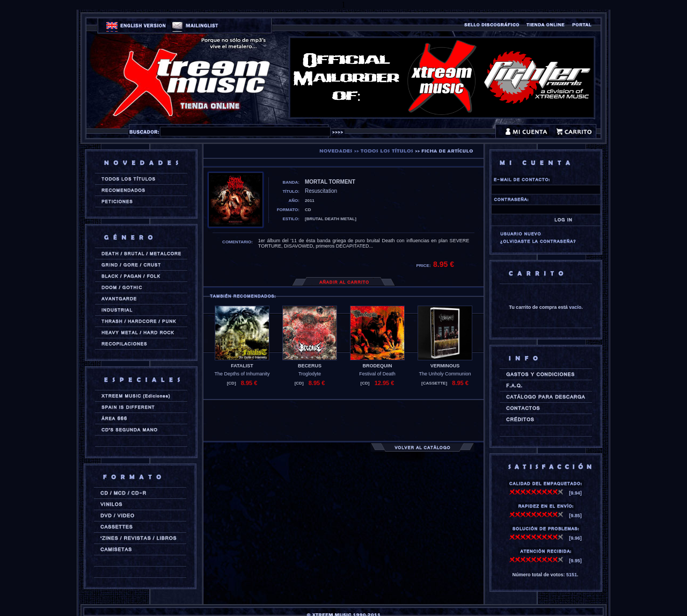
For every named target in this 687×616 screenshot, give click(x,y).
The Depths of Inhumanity (242, 374)
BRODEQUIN (377, 366)
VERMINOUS (445, 366)
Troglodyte (310, 374)
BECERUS (310, 366)
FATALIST (242, 366)
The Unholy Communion (445, 374)
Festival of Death (377, 374)
